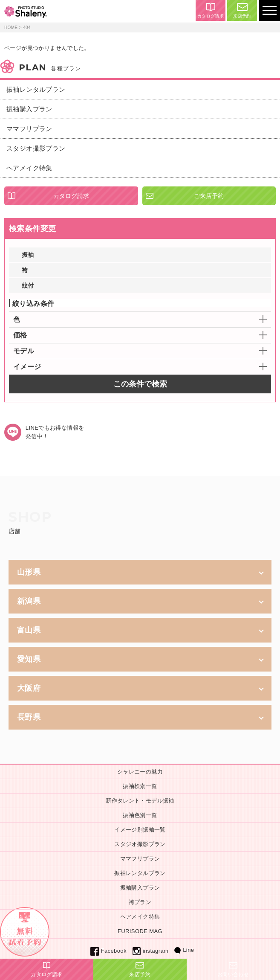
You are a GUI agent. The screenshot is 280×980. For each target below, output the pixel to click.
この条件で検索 (140, 384)
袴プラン (140, 902)
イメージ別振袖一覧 (140, 830)
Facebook (108, 951)
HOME (11, 28)
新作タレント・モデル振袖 (140, 801)
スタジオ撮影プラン (36, 148)
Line (184, 950)
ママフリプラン (29, 129)
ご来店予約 (209, 196)
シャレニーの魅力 (140, 772)
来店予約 (242, 11)
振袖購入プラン (29, 109)
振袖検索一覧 (140, 786)
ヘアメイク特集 (29, 168)
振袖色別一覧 (140, 815)
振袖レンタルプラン (36, 89)
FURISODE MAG (140, 931)
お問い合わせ (233, 970)
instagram (150, 951)
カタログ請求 (211, 11)
